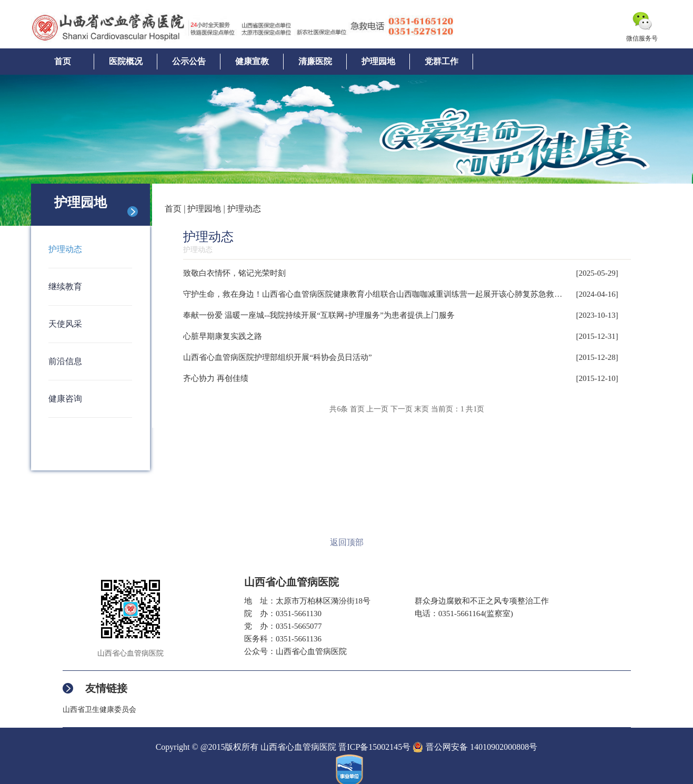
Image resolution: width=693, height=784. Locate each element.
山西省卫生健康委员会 (99, 710)
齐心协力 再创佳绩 (216, 378)
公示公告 (189, 61)
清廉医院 (315, 61)
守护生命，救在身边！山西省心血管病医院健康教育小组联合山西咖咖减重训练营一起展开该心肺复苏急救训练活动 (384, 294)
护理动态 (65, 249)
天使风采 (65, 324)
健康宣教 (252, 61)
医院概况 (126, 61)
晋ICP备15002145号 (374, 747)
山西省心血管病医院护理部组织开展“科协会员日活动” (277, 357)
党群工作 (441, 61)
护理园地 (378, 61)
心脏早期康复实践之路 (223, 336)
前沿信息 (65, 361)
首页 (63, 61)
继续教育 (65, 287)
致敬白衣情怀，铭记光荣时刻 (234, 273)
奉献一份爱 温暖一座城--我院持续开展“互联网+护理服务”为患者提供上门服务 (319, 315)
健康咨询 (65, 399)
